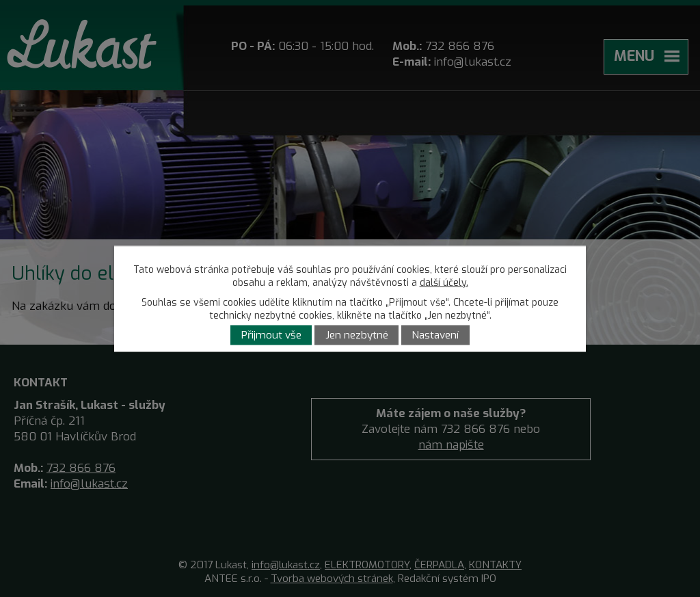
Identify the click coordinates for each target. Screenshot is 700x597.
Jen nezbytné (357, 335)
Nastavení (435, 335)
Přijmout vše (271, 335)
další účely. (444, 282)
